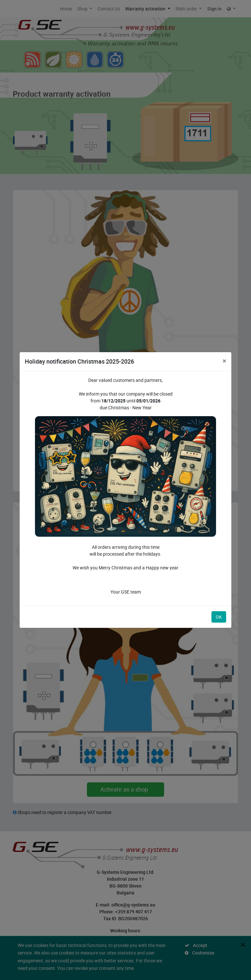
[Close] (224, 361)
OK (219, 617)
